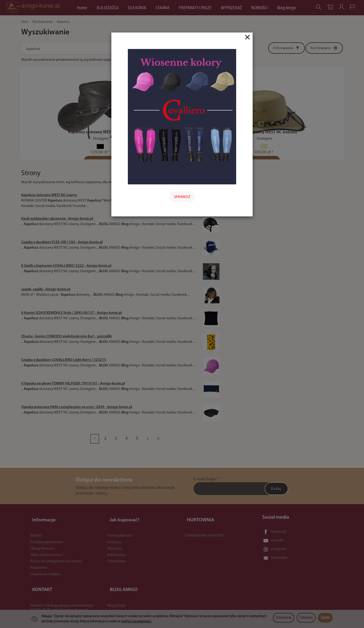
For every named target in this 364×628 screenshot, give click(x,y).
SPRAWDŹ (182, 197)
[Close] (247, 37)
